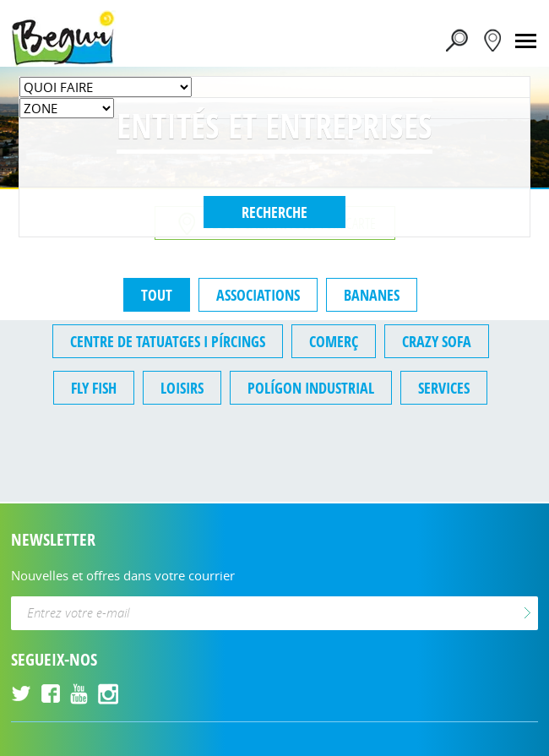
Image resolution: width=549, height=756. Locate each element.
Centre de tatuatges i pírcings (168, 341)
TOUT (157, 295)
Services (444, 388)
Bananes (372, 295)
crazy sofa (437, 341)
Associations (258, 295)
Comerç (334, 341)
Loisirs (182, 388)
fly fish (94, 388)
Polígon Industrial (311, 388)
